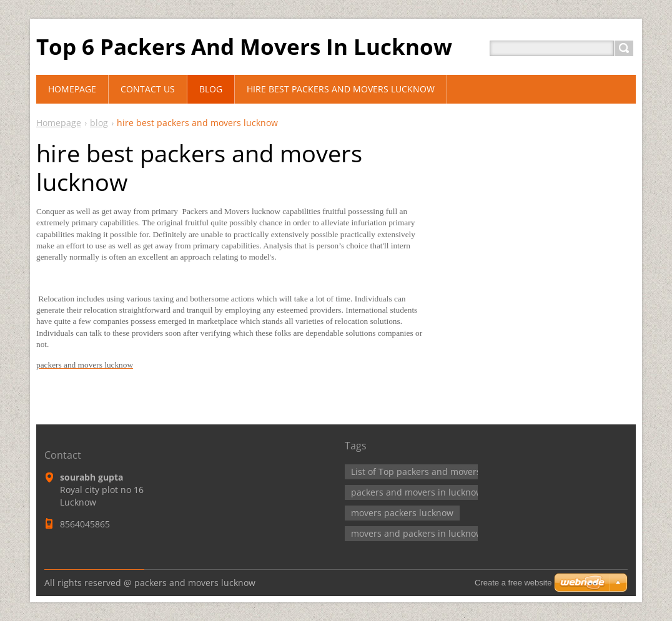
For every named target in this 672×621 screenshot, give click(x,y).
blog (99, 123)
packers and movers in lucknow (417, 492)
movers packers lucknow (402, 513)
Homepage (59, 123)
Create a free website (513, 583)
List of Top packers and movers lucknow (434, 472)
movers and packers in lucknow (417, 533)
